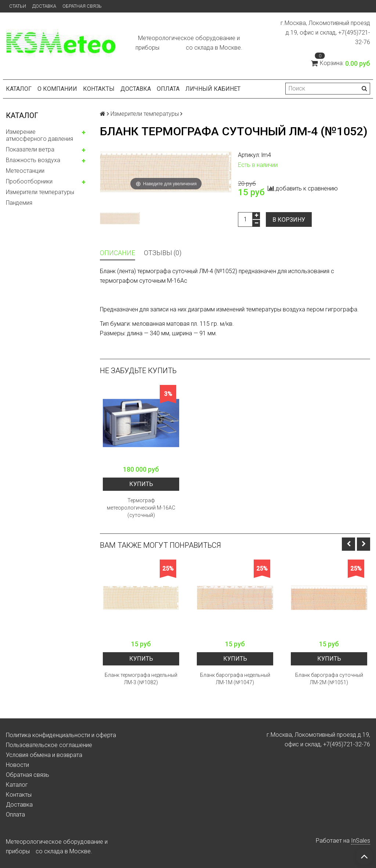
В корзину (289, 220)
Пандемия (19, 203)
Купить (141, 484)
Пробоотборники (29, 181)
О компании (57, 89)
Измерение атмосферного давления (39, 135)
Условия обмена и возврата (44, 755)
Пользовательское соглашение (49, 745)
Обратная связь (82, 6)
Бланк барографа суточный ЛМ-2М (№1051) (329, 679)
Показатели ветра (30, 149)
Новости (17, 765)
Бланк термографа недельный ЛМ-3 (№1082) (141, 679)
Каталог (19, 89)
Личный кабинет (213, 89)
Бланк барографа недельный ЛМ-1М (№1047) (235, 679)
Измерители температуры (40, 192)
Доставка (44, 6)
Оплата (168, 89)
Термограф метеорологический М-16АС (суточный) (141, 508)
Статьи (18, 6)
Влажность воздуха (33, 160)
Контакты (99, 89)
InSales (361, 841)
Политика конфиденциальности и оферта (61, 735)
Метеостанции (25, 171)
